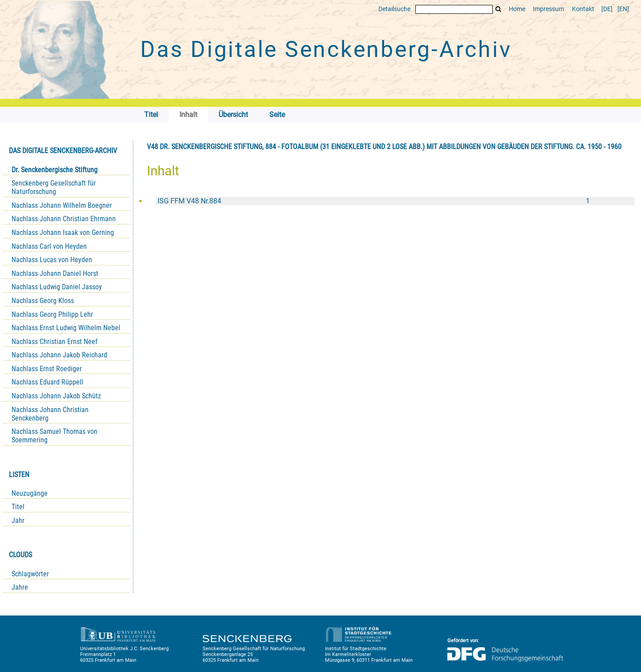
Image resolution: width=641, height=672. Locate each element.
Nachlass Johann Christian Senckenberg (50, 414)
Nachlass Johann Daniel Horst (55, 273)
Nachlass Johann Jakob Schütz (56, 396)
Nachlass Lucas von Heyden (52, 260)
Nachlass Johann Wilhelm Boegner (62, 205)
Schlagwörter (30, 574)
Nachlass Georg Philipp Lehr (52, 314)
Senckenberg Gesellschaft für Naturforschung (54, 187)
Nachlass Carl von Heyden (49, 246)
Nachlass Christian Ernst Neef (55, 342)
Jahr (18, 520)
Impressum (548, 9)
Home (517, 9)
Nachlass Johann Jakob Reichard (59, 355)
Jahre (20, 587)
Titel (18, 507)
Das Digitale (326, 49)
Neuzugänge (30, 493)
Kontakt (583, 9)
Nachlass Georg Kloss (43, 301)
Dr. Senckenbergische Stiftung (55, 170)
